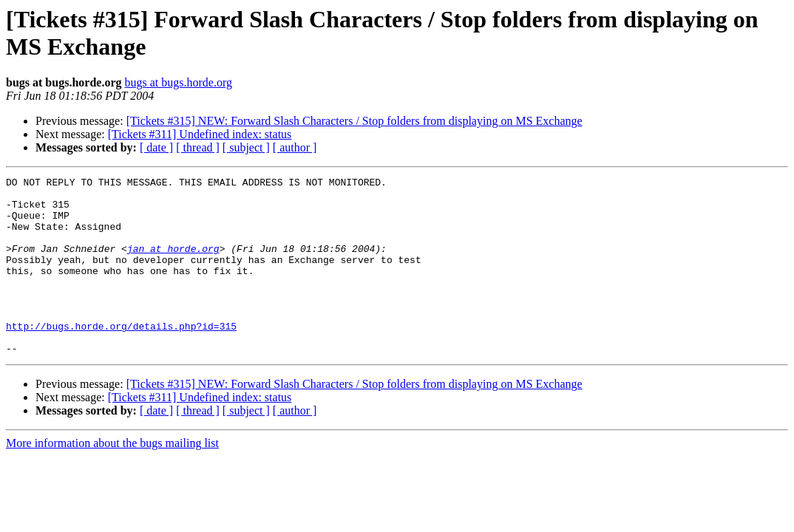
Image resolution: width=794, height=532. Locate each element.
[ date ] (156, 147)
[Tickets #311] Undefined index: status (200, 134)
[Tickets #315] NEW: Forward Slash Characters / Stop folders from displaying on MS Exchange (354, 121)
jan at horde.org (173, 264)
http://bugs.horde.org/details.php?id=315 (121, 357)
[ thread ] (198, 147)
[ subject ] (246, 147)
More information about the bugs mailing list (112, 478)
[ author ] (295, 147)
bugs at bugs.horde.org (178, 82)
